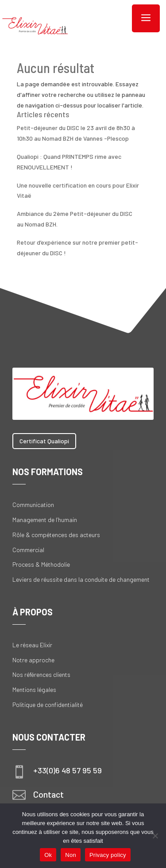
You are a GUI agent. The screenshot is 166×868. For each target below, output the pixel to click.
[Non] (155, 836)
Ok (48, 855)
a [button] (146, 18)
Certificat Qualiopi (44, 441)
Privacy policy (108, 855)
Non (71, 855)
